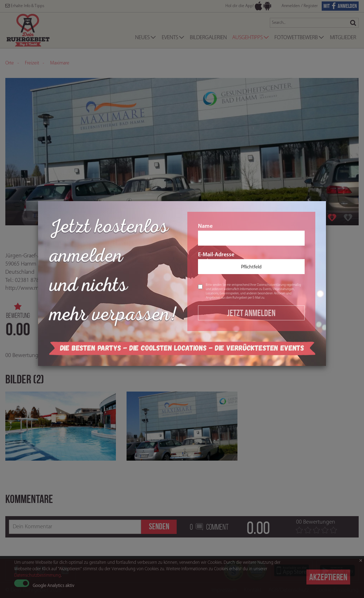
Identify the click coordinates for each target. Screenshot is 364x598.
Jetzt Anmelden (251, 313)
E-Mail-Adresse (251, 263)
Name (251, 235)
